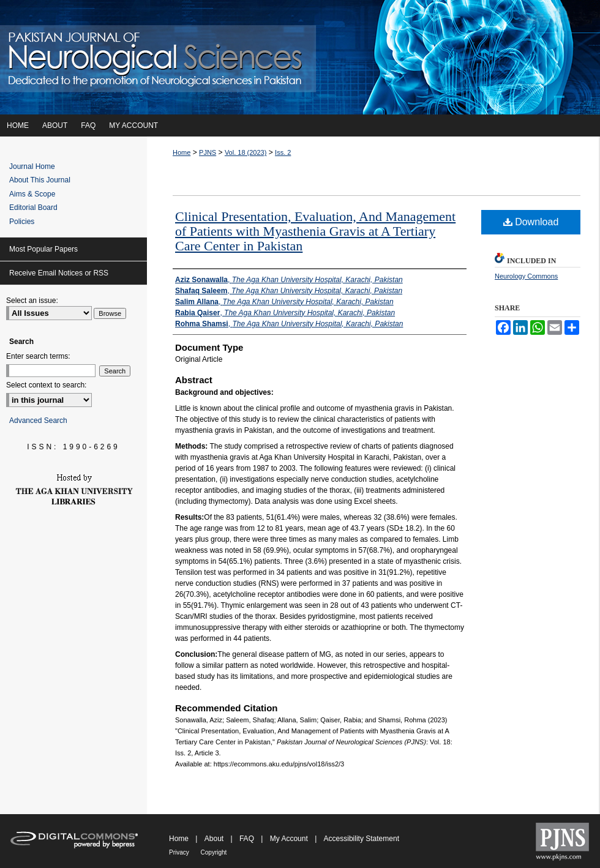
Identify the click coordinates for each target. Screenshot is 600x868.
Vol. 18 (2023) (246, 152)
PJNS (208, 152)
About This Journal (40, 180)
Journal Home (32, 166)
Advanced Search (38, 421)
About (215, 839)
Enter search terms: (38, 356)
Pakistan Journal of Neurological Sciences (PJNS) (300, 57)
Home (182, 152)
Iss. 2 (283, 152)
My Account (290, 839)
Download (531, 222)
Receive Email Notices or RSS (59, 273)
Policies (22, 222)
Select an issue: (32, 301)
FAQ (248, 839)
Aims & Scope (32, 194)
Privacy (180, 852)
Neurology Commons (526, 276)
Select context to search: (46, 385)
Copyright (214, 852)
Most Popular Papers (43, 249)
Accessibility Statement (362, 839)
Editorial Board (33, 208)
